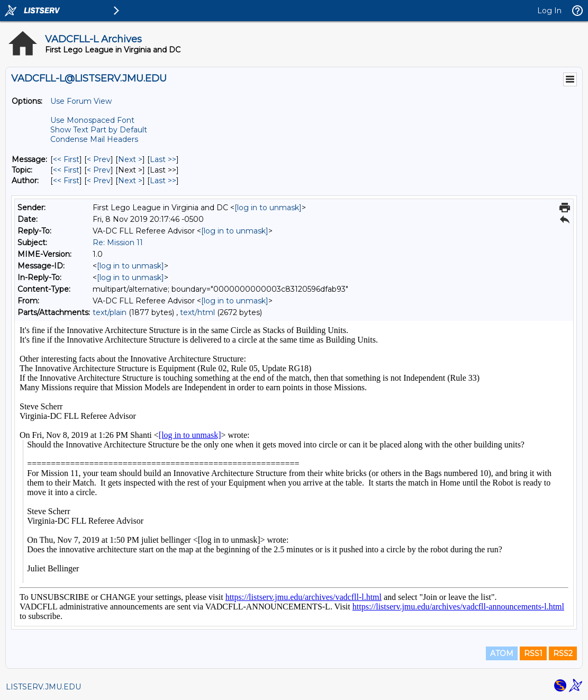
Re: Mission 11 (118, 243)
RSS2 (563, 653)
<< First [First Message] (66, 159)
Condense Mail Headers (94, 139)
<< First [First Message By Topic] (66, 170)
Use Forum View (81, 101)
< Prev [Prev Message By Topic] (99, 170)
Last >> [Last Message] (163, 159)
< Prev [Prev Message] (99, 159)
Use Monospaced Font (92, 120)
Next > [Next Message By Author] (130, 181)
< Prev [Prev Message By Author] (99, 181)
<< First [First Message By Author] (66, 181)
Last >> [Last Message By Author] (163, 181)
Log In (549, 11)
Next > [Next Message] (130, 159)
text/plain (110, 312)
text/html (197, 312)
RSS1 (533, 653)
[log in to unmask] (268, 208)
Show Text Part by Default (99, 130)
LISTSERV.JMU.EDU (43, 687)
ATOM (502, 653)
